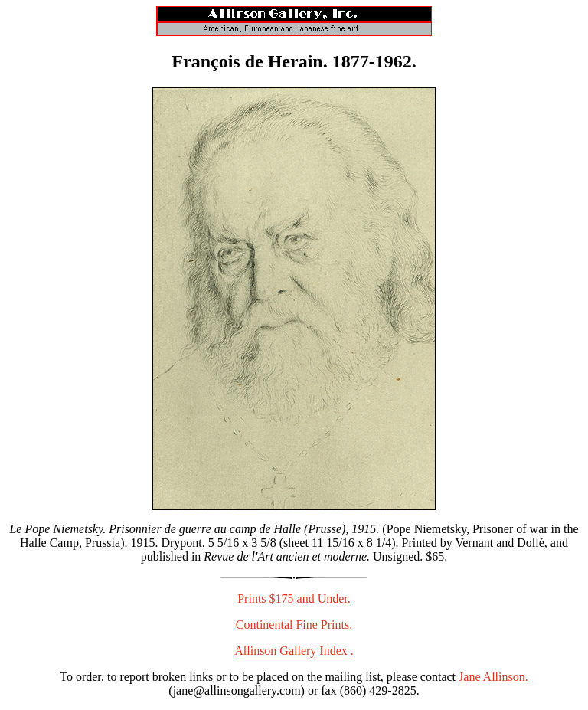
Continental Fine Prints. (294, 625)
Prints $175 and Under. (294, 599)
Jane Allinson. (493, 677)
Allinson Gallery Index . (294, 651)
